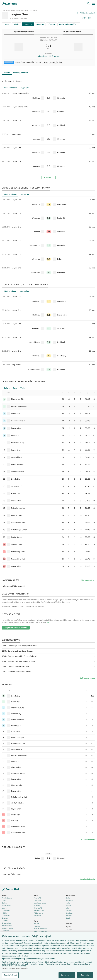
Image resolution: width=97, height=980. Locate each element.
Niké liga (5, 913)
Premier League (7, 898)
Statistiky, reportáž (20, 73)
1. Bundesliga (6, 905)
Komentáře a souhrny (41, 929)
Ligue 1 (4, 908)
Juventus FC (38, 908)
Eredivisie (5, 918)
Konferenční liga (7, 926)
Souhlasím (85, 975)
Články (36, 921)
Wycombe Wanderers (24, 32)
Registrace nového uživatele (16, 628)
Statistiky (40, 24)
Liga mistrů (5, 921)
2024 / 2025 (88, 18)
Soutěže (6, 10)
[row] (48, 97)
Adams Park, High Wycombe (48, 56)
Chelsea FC (38, 900)
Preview (7, 73)
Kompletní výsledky (87, 879)
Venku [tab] (23, 388)
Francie (68, 905)
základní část (45, 38)
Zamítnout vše (67, 975)
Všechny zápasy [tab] (10, 88)
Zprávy (6, 24)
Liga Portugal (6, 916)
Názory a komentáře (40, 931)
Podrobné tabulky (88, 839)
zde (48, 623)
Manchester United (40, 903)
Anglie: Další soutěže (69, 24)
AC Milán (37, 905)
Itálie (67, 908)
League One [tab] (25, 88)
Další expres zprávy (87, 678)
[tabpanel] (48, 136)
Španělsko (69, 913)
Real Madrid (38, 916)
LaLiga (4, 900)
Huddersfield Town (72, 32)
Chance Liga (6, 911)
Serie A (4, 903)
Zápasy (35, 10)
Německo (69, 911)
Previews (37, 926)
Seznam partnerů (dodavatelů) (15, 968)
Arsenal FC (37, 898)
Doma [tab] (15, 388)
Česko (68, 898)
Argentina (69, 916)
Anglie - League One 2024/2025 (21, 10)
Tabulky (16, 24)
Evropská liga (6, 923)
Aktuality (37, 924)
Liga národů (6, 931)
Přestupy (51, 24)
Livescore (69, 930)
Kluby (36, 895)
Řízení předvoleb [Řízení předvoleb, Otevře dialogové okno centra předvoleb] (10, 975)
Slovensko (69, 900)
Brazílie (68, 918)
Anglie (68, 903)
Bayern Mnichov (39, 911)
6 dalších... (49, 178)
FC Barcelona (38, 913)
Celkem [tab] (7, 388)
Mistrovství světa (7, 928)
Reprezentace (70, 895)
